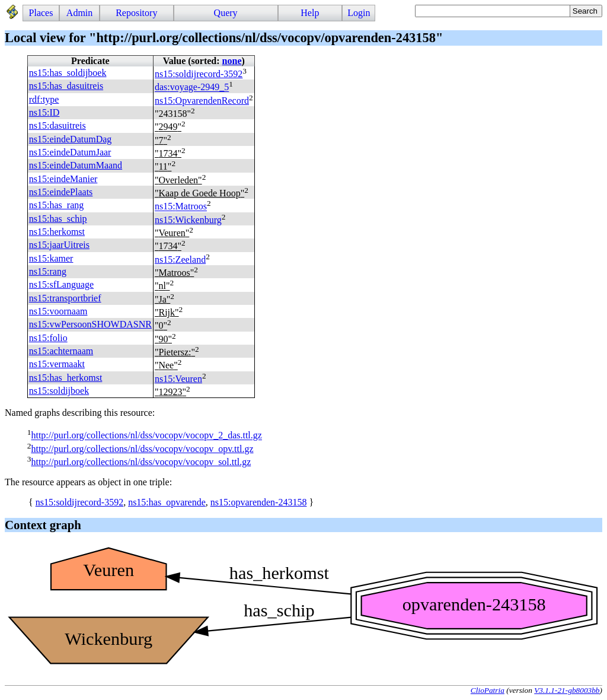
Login (359, 13)
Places (41, 13)
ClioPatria (488, 690)
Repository (136, 13)
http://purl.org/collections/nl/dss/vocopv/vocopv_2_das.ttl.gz (146, 436)
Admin (79, 13)
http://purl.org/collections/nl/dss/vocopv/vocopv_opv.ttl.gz (142, 449)
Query (226, 13)
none (232, 61)
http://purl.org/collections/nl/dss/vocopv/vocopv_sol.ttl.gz (141, 462)
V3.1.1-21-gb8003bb (567, 690)
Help (310, 13)
